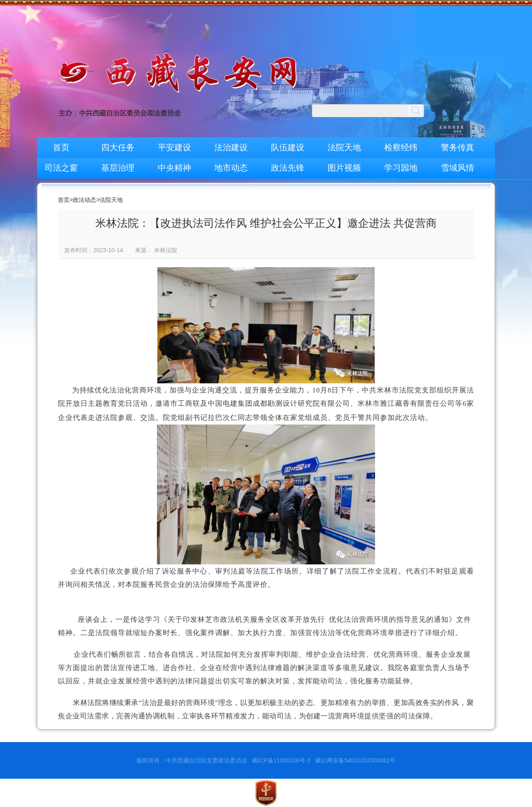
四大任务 (118, 147)
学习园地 (401, 168)
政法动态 (85, 200)
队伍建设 (288, 147)
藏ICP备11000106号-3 (281, 760)
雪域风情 (457, 168)
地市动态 (231, 168)
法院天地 (344, 147)
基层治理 (118, 168)
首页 (61, 147)
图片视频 (344, 168)
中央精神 (174, 168)
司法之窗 (61, 168)
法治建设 (231, 147)
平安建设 (174, 147)
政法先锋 (288, 168)
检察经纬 (401, 147)
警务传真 (457, 147)
